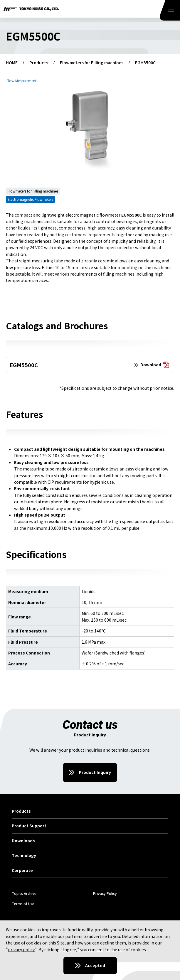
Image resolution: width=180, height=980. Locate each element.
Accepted (95, 965)
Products (39, 63)
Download (155, 365)
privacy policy (21, 949)
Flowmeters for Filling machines (92, 63)
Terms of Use (23, 904)
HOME (12, 63)
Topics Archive (24, 893)
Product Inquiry (95, 772)
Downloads (23, 841)
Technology (24, 856)
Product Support (29, 826)
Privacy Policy (105, 893)
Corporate (22, 871)
